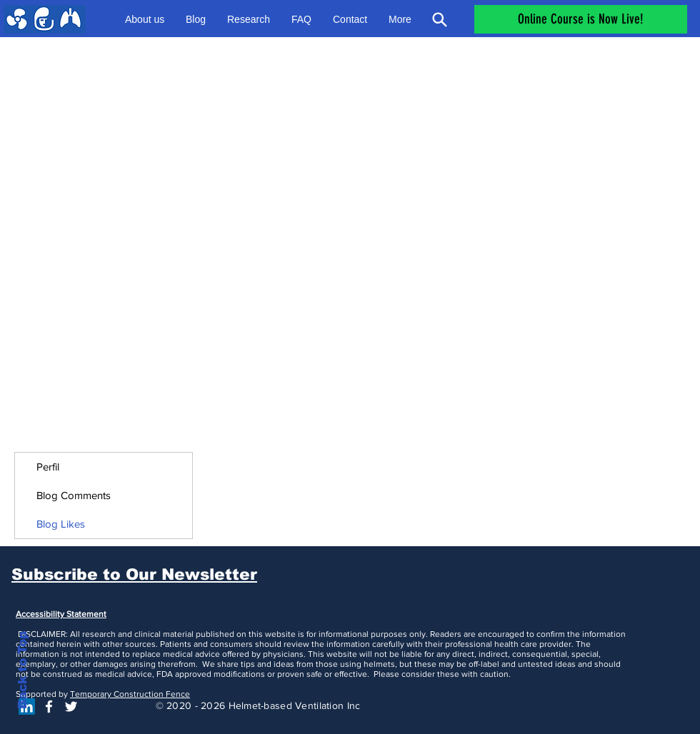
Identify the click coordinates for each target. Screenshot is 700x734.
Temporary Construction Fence (130, 694)
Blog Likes (61, 524)
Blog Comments (74, 495)
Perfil (48, 467)
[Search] (439, 19)
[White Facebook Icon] (49, 707)
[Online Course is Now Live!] (581, 19)
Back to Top (22, 670)
